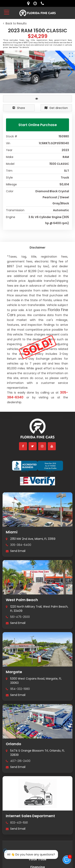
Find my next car (38, 844)
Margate (14, 664)
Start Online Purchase (38, 125)
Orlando (13, 736)
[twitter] (33, 438)
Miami (12, 524)
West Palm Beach (22, 592)
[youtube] (52, 438)
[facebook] (23, 438)
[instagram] (42, 438)
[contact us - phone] (43, 3)
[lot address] (29, 3)
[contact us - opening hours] (36, 3)
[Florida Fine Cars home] (38, 422)
